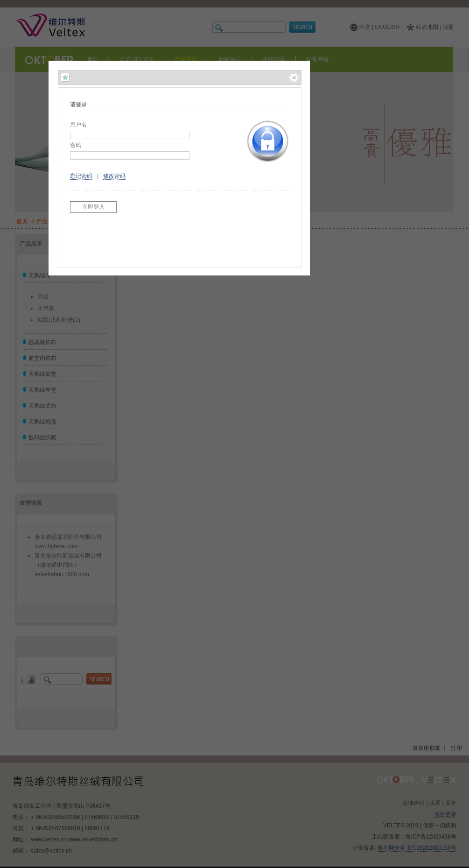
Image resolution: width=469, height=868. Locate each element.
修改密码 (114, 176)
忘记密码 (81, 176)
